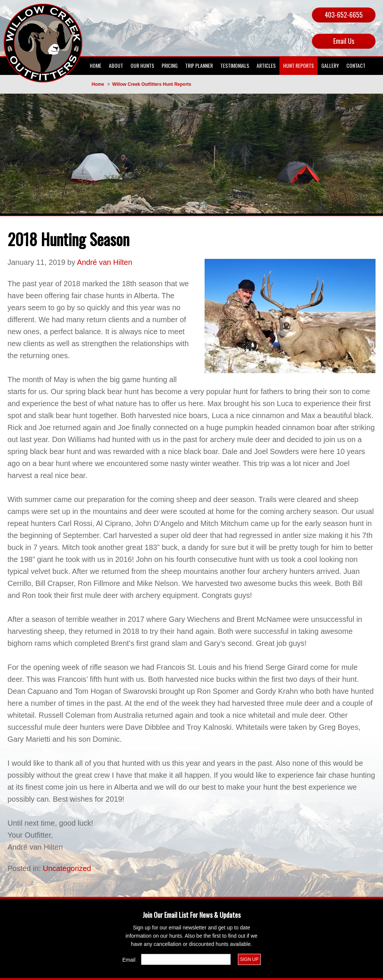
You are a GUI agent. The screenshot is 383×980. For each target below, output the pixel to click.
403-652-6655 (344, 15)
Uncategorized (67, 868)
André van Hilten (105, 262)
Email (129, 960)
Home (98, 84)
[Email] (186, 959)
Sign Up (249, 959)
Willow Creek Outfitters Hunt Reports (152, 84)
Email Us (344, 41)
